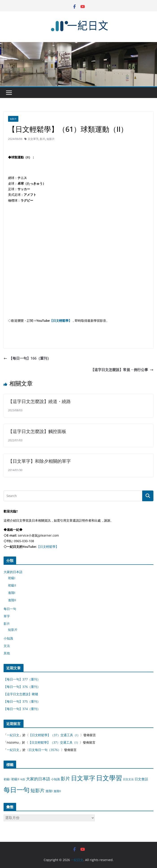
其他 (7, 653)
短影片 (13, 119)
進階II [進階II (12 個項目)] (57, 791)
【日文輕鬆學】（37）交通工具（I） (54, 735)
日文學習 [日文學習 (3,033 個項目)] (109, 778)
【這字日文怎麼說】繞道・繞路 (39, 401)
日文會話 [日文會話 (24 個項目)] (141, 779)
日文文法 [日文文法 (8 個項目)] (128, 779)
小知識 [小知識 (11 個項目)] (55, 779)
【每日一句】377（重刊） (22, 679)
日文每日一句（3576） (45, 750)
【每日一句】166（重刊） (27, 358)
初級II (12, 585)
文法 (7, 646)
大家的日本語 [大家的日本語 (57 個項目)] (38, 779)
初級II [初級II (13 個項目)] (15, 779)
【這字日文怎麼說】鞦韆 (21, 694)
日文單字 (33, 139)
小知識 (8, 638)
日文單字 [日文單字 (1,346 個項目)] (83, 778)
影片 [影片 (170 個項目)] (65, 778)
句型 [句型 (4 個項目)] (23, 779)
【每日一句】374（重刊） (22, 709)
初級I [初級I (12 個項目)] (7, 779)
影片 (43, 139)
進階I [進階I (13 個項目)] (49, 791)
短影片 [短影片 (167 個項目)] (38, 790)
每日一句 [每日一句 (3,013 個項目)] (17, 790)
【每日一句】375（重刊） (22, 701)
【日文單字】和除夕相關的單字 (39, 461)
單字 (7, 616)
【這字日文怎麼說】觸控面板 (37, 431)
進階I (12, 593)
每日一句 (10, 609)
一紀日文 (13, 735)
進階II (12, 600)
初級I (12, 578)
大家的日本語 (13, 572)
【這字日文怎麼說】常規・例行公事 (122, 370)
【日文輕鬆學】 (61, 321)
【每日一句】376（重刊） (22, 687)
